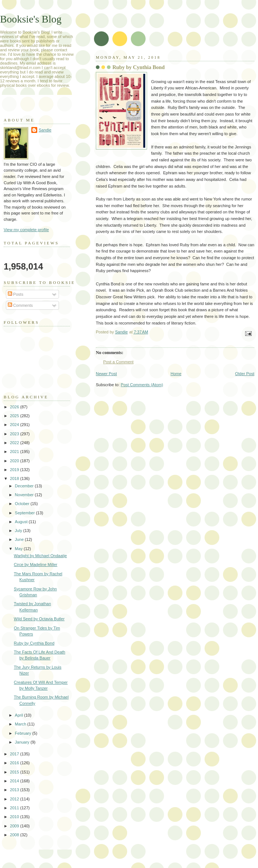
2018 (15, 478)
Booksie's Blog (31, 19)
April (19, 715)
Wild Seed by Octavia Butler (39, 619)
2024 (15, 425)
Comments (20, 305)
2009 (15, 826)
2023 (15, 434)
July (19, 531)
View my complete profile (26, 230)
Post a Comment (118, 362)
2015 (15, 772)
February (23, 733)
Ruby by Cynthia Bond (34, 643)
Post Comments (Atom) (142, 385)
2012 (15, 799)
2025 (15, 416)
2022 (15, 443)
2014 (15, 781)
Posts (16, 294)
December (25, 486)
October (22, 504)
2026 (15, 407)
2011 (15, 808)
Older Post (245, 374)
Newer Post (106, 374)
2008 (15, 835)
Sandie (45, 130)
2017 (15, 754)
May (19, 549)
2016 (15, 763)
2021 (15, 452)
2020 (15, 461)
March (21, 724)
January (22, 742)
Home (176, 374)
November (25, 495)
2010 (15, 817)
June (20, 539)
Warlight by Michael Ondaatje (41, 556)
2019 (15, 470)
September (25, 513)
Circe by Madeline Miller (36, 565)
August (22, 522)
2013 (15, 790)
